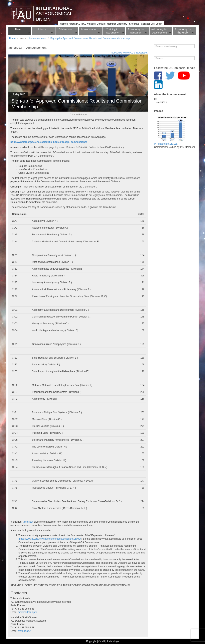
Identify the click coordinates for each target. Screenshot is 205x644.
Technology (113, 641)
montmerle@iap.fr (27, 612)
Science (42, 29)
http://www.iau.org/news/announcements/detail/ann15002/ (50, 539)
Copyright (91, 641)
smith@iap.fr (25, 631)
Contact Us (147, 24)
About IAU (74, 24)
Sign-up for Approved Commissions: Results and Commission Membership (90, 38)
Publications (65, 29)
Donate (101, 24)
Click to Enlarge (78, 115)
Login (159, 24)
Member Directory (117, 24)
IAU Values (88, 24)
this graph (28, 522)
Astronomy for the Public (183, 31)
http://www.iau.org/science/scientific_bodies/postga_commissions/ (49, 142)
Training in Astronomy (112, 31)
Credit (101, 641)
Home (63, 24)
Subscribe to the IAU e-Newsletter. (130, 53)
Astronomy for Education (136, 31)
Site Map (134, 24)
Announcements (38, 38)
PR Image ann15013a (166, 144)
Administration (89, 29)
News (18, 29)
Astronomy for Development (159, 31)
